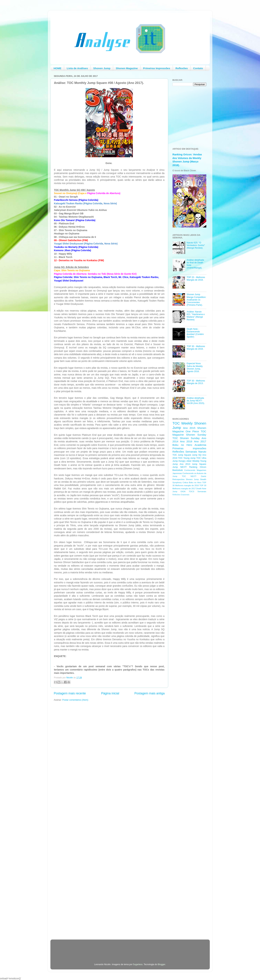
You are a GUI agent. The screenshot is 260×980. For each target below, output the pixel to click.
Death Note (201, 489)
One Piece (192, 431)
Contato (198, 68)
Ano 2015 (189, 428)
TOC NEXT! (189, 476)
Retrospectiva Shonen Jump (186, 479)
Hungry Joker (185, 461)
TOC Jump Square (182, 455)
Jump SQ (197, 455)
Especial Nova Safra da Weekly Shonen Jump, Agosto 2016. (195, 367)
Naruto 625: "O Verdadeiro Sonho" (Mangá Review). (196, 245)
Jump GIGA (179, 491)
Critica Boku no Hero (192, 482)
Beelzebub (178, 470)
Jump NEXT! (180, 467)
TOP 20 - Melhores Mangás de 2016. (196, 279)
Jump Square (199, 464)
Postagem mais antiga (149, 693)
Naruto (202, 452)
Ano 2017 (200, 441)
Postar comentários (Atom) (75, 700)
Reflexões (182, 68)
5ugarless (138, 964)
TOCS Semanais (198, 491)
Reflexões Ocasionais (181, 495)
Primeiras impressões (189, 448)
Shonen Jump (102, 68)
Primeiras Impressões (157, 68)
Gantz (204, 476)
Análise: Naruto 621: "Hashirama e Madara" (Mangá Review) (196, 316)
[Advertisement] (186, 553)
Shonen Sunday (196, 435)
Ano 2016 (186, 441)
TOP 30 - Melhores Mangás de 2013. (196, 382)
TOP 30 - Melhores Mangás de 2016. (196, 348)
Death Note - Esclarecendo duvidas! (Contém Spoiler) (195, 333)
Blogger (162, 964)
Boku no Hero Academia (189, 445)
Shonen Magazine (127, 68)
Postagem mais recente (70, 693)
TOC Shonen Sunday (186, 438)
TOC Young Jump (187, 458)
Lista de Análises (77, 68)
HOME (57, 68)
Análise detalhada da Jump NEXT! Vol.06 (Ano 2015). (196, 401)
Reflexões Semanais (185, 452)
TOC (176, 423)
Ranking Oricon (198, 467)
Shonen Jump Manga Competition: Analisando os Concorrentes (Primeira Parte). (197, 300)
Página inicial (110, 693)
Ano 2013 (185, 464)
